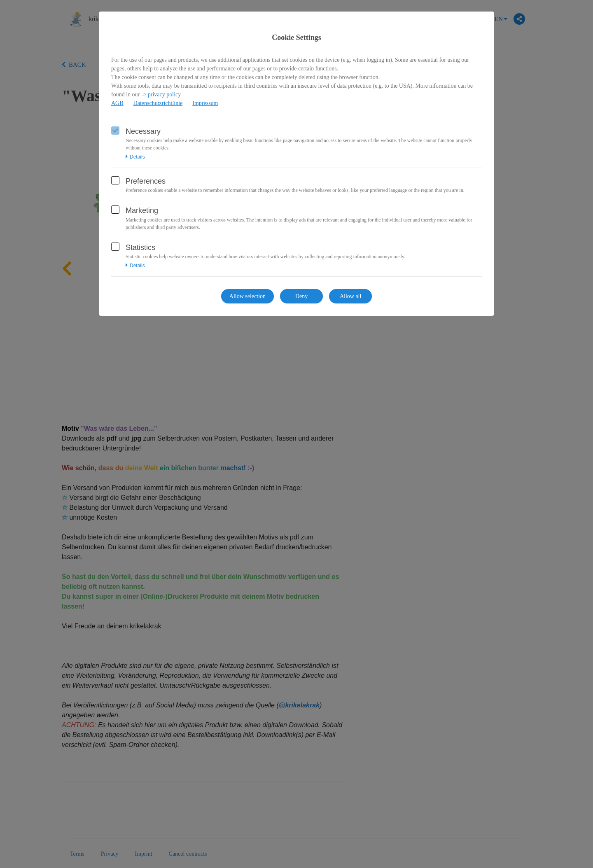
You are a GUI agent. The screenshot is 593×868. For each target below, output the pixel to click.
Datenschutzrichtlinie (158, 103)
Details (135, 157)
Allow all (351, 296)
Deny (301, 296)
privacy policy (164, 94)
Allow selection (247, 296)
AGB (117, 103)
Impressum (205, 103)
